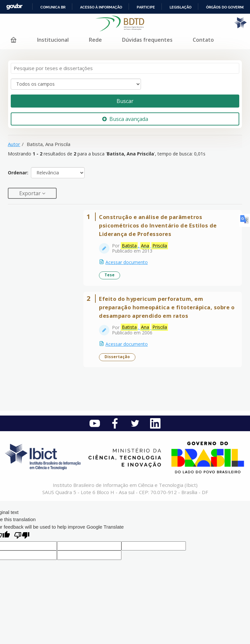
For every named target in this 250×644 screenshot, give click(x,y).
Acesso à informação (101, 7)
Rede (95, 40)
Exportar (31, 193)
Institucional (53, 40)
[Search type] (76, 84)
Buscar (125, 101)
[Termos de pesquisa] (125, 68)
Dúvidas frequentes (147, 40)
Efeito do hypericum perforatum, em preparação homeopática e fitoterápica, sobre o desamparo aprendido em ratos (167, 307)
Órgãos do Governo (226, 7)
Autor (14, 144)
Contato (203, 40)
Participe (146, 7)
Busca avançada (125, 119)
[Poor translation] (22, 536)
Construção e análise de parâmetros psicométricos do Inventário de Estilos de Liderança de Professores (158, 225)
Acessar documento (127, 262)
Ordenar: (18, 173)
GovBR (14, 7)
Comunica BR (53, 7)
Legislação (181, 7)
